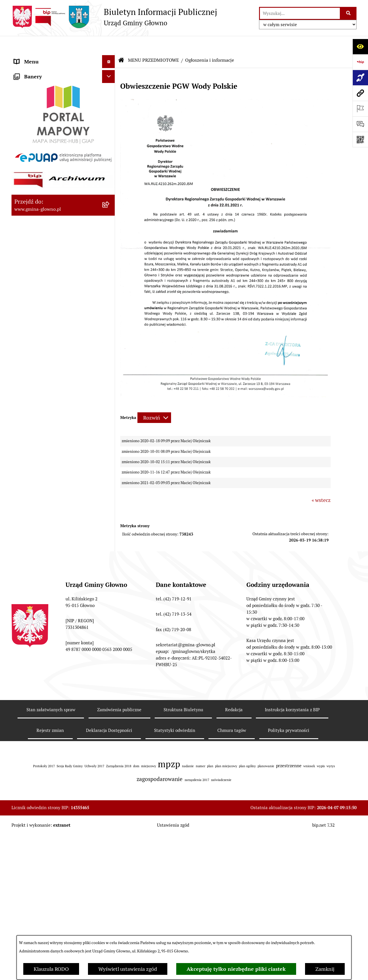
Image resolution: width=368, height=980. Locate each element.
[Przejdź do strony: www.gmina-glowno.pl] (360, 93)
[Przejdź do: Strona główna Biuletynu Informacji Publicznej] (121, 43)
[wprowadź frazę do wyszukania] (300, 13)
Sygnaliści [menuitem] (25, 593)
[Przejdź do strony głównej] (114, 17)
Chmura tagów (232, 926)
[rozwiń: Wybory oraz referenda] (110, 170)
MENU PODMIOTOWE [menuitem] (40, 57)
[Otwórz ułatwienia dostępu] (360, 47)
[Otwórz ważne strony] (360, 109)
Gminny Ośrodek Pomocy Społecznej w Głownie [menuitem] (56, 557)
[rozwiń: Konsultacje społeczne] (110, 411)
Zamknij (325, 969)
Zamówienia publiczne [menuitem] (40, 520)
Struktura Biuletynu (183, 905)
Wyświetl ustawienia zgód (128, 969)
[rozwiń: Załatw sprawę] (110, 103)
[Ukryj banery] (109, 607)
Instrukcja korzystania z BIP (292, 905)
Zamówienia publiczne (119, 905)
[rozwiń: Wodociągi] (110, 428)
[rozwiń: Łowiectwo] (110, 237)
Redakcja (234, 905)
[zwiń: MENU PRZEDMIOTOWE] (110, 70)
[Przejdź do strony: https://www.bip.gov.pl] (360, 62)
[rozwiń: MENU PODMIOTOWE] (110, 57)
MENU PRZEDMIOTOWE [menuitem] (42, 70)
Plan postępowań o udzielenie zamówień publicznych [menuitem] (48, 537)
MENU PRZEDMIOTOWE (153, 43)
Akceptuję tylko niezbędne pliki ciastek (236, 969)
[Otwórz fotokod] (360, 140)
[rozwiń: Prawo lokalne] (110, 120)
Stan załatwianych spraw (51, 905)
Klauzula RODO (51, 969)
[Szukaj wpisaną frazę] (349, 13)
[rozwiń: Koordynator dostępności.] (110, 444)
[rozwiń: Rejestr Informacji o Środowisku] (110, 203)
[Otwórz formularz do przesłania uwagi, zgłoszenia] (360, 124)
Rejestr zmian (50, 926)
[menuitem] (63, 87)
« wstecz (321, 483)
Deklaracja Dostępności (109, 926)
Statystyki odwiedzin (175, 926)
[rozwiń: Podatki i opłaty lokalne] (110, 137)
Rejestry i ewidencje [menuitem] (37, 507)
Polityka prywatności (289, 926)
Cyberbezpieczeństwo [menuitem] (39, 580)
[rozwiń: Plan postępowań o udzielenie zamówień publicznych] (110, 533)
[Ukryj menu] (109, 44)
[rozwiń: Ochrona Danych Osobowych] (110, 370)
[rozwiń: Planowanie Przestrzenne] (110, 303)
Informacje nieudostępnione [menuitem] (47, 494)
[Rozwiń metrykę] (154, 400)
